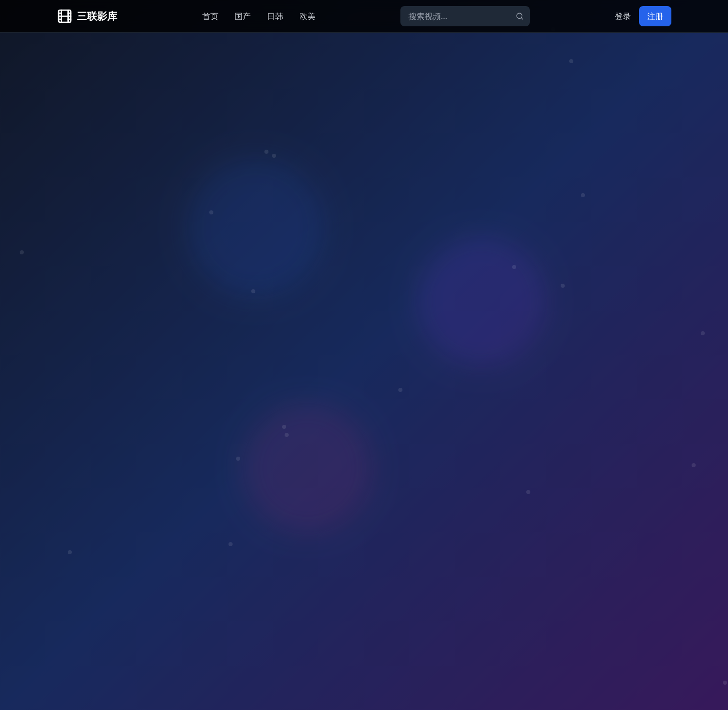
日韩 (275, 16)
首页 (210, 16)
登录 (623, 16)
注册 (655, 16)
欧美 (307, 16)
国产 (243, 16)
